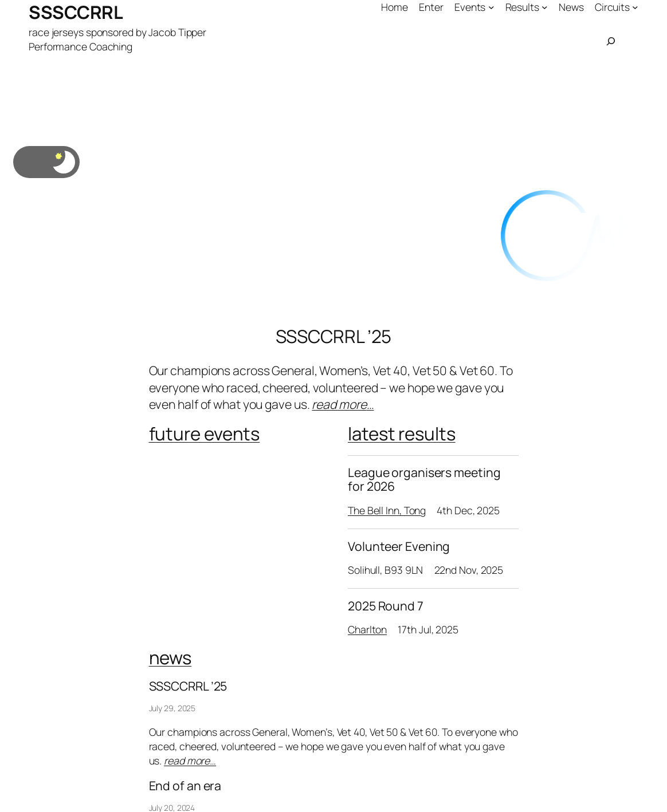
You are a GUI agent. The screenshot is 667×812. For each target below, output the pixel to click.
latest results (402, 433)
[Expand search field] (611, 41)
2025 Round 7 (386, 606)
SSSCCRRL (76, 12)
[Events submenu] (491, 7)
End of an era (185, 786)
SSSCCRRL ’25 (334, 336)
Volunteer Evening (399, 546)
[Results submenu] (545, 7)
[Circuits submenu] (635, 7)
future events (205, 433)
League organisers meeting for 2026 (424, 479)
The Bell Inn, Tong (387, 510)
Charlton (367, 629)
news (170, 657)
